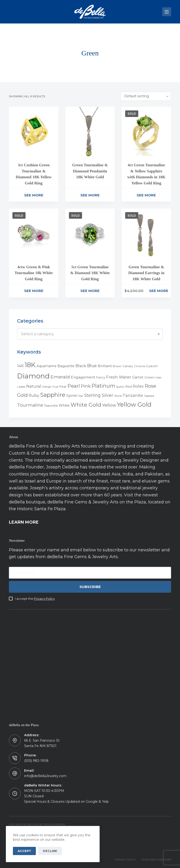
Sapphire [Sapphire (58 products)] (53, 395)
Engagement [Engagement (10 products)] (83, 377)
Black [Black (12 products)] (81, 366)
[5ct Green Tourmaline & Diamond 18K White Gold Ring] (90, 233)
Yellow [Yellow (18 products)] (109, 405)
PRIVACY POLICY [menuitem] (125, 860)
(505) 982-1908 (36, 761)
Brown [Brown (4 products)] (117, 366)
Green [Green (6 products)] (149, 377)
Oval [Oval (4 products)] (55, 387)
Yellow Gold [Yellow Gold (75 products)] (134, 404)
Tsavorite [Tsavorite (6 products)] (51, 405)
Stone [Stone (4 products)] (118, 396)
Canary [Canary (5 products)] (128, 366)
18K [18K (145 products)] (30, 365)
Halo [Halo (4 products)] (158, 378)
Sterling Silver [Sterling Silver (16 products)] (99, 395)
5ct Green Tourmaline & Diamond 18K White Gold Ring (90, 273)
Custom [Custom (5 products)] (152, 366)
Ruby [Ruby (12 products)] (34, 395)
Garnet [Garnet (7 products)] (138, 377)
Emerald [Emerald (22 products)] (60, 377)
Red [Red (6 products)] (128, 386)
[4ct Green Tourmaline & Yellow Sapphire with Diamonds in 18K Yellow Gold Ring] (146, 132)
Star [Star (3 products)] (81, 396)
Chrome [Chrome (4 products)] (140, 366)
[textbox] (90, 334)
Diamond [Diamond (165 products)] (33, 376)
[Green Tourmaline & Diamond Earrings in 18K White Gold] (146, 233)
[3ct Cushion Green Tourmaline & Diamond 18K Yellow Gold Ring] (34, 132)
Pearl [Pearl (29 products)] (74, 386)
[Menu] (167, 12)
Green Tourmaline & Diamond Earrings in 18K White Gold (146, 273)
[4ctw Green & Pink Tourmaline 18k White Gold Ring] (34, 233)
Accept (24, 851)
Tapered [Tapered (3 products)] (149, 396)
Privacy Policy (44, 599)
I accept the (35, 599)
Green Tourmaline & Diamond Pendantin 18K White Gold (90, 171)
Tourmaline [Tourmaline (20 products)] (30, 405)
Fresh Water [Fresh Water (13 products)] (119, 377)
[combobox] (90, 334)
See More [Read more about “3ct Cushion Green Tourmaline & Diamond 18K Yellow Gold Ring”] (34, 195)
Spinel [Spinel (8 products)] (72, 396)
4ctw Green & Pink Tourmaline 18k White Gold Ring (34, 273)
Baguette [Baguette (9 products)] (66, 366)
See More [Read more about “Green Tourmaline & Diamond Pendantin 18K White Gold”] (90, 195)
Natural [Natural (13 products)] (34, 386)
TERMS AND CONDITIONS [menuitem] (156, 860)
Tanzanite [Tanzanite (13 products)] (133, 395)
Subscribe (90, 587)
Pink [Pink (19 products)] (86, 386)
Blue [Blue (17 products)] (92, 366)
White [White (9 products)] (64, 405)
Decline (50, 851)
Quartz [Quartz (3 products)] (120, 387)
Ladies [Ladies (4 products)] (21, 387)
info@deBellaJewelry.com (45, 776)
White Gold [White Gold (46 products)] (86, 405)
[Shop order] (146, 96)
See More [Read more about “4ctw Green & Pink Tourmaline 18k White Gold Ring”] (34, 291)
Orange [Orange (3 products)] (47, 387)
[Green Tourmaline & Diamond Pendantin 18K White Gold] (90, 132)
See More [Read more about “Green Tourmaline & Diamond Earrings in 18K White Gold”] (159, 291)
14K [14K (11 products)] (20, 366)
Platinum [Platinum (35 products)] (103, 386)
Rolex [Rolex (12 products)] (138, 386)
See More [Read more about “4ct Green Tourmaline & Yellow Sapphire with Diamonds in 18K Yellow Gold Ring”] (146, 195)
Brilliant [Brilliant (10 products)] (105, 366)
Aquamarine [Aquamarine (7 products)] (47, 366)
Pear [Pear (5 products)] (63, 387)
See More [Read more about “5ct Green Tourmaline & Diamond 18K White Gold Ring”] (90, 291)
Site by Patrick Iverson (49, 824)
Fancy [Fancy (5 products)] (101, 377)
